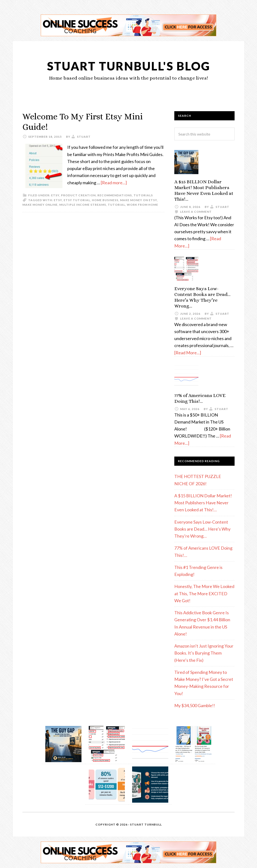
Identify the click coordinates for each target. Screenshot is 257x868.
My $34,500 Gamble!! (195, 705)
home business (105, 200)
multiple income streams (83, 205)
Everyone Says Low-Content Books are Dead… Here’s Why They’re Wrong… (202, 297)
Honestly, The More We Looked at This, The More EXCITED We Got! (204, 593)
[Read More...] (188, 353)
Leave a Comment (196, 212)
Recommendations (115, 195)
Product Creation (78, 195)
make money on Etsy (139, 200)
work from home (142, 205)
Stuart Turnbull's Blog (129, 66)
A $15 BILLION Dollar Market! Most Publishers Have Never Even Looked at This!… (204, 190)
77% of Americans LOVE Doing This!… (200, 398)
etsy (55, 195)
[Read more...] (114, 183)
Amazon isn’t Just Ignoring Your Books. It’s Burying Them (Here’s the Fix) (204, 653)
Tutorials (143, 195)
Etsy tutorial (77, 200)
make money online (40, 205)
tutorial (116, 205)
